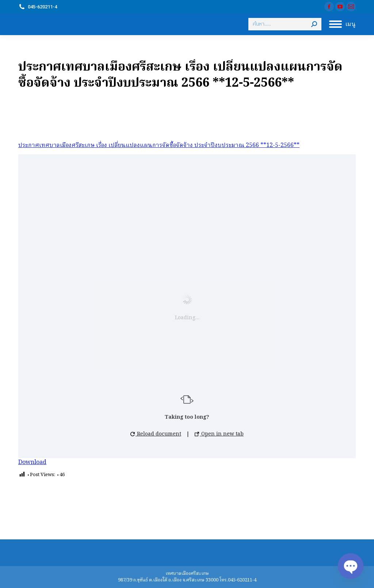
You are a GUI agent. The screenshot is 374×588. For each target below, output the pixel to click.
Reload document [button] (156, 434)
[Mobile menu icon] (342, 24)
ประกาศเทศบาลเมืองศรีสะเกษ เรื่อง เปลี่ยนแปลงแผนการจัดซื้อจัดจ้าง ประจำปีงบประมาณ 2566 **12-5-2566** (159, 146)
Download (32, 463)
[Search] (285, 24)
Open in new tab (219, 434)
